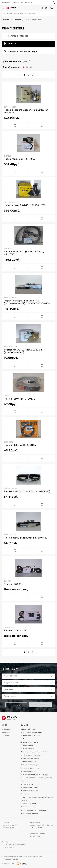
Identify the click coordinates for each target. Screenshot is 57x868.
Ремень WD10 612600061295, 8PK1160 (26, 538)
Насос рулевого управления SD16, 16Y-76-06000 (27, 111)
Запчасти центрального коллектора (34, 775)
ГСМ (22, 739)
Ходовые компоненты (29, 804)
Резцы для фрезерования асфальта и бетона (38, 797)
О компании (6, 3)
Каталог (17, 20)
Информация (18, 3)
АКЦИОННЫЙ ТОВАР (28, 729)
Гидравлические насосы (30, 736)
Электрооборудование (29, 813)
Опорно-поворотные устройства (33, 810)
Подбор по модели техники (20, 51)
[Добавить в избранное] (15, 126)
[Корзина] (52, 8)
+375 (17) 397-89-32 (9, 828)
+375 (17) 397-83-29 (9, 825)
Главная (5, 20)
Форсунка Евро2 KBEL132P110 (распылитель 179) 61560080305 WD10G (27, 302)
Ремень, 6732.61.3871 (16, 630)
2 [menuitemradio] (29, 75)
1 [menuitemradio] (24, 75)
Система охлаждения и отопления (34, 752)
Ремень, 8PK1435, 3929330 (20, 399)
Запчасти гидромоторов (30, 765)
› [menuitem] (37, 75)
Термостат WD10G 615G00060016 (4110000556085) (23, 351)
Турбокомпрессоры (28, 762)
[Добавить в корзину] (42, 126)
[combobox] (28, 676)
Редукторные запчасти (29, 791)
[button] (42, 8)
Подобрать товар (40, 705)
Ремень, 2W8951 (13, 584)
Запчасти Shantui (27, 749)
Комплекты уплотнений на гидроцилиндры (37, 778)
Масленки (25, 781)
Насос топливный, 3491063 (20, 159)
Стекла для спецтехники (30, 758)
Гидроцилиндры (27, 745)
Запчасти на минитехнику (31, 755)
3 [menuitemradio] (33, 75)
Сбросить (16, 705)
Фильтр (10, 44)
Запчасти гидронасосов (30, 768)
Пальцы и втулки (27, 784)
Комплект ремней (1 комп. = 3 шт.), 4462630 (24, 253)
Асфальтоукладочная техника (32, 732)
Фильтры (24, 800)
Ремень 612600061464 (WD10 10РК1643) (27, 491)
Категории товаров (16, 36)
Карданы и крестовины (29, 742)
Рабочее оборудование (30, 788)
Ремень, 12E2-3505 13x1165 (20, 445)
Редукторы (25, 794)
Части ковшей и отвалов (30, 807)
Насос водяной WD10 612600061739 (25, 205)
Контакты (29, 3)
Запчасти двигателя (28, 771)
